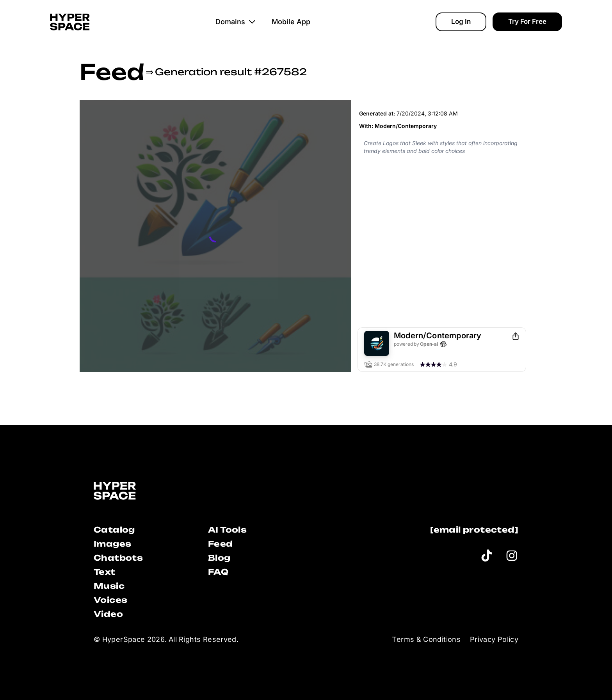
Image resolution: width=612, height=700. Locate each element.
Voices (110, 600)
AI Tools (227, 530)
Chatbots (118, 558)
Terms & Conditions (426, 639)
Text (105, 572)
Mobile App (291, 22)
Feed (112, 72)
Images (112, 544)
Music (109, 586)
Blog (219, 558)
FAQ (218, 572)
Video (108, 614)
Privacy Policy (494, 639)
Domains (236, 22)
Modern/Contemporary (406, 126)
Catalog (114, 530)
